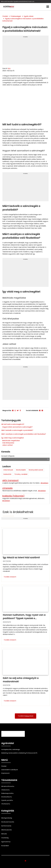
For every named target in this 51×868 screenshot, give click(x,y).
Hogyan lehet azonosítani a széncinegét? (17, 427)
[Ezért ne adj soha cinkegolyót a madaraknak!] (26, 677)
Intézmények (8, 470)
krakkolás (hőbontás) (13, 496)
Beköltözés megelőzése (11, 441)
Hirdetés (25, 37)
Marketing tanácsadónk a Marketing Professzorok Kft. (19, 753)
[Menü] (48, 7)
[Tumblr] (20, 410)
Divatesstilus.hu (7, 797)
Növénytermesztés (8, 822)
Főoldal (5, 16)
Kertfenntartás (6, 826)
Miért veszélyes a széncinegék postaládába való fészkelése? (24, 434)
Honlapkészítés (6, 749)
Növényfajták (21, 470)
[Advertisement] (25, 51)
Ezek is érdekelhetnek (18, 512)
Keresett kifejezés (8, 456)
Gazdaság (5, 838)
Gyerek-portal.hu (7, 800)
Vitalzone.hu (5, 790)
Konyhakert (5, 846)
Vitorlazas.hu (6, 804)
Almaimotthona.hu (8, 786)
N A (9, 68)
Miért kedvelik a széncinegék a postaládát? (17, 430)
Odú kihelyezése (8, 443)
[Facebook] (13, 410)
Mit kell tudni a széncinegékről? (13, 424)
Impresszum (5, 773)
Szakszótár (7, 474)
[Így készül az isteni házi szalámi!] (26, 555)
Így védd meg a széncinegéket (13, 438)
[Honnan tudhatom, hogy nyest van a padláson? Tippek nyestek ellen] (26, 615)
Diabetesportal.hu (7, 793)
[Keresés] (48, 459)
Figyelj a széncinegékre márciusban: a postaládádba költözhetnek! (23, 20)
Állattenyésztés (7, 830)
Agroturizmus (6, 842)
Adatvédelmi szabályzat (10, 770)
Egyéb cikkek (29, 16)
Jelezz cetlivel (7, 445)
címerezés (7, 488)
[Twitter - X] (18, 410)
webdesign (16, 749)
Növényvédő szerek (36, 470)
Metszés (4, 834)
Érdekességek (16, 16)
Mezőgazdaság (7, 818)
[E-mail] (15, 410)
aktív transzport (10, 480)
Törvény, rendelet (21, 474)
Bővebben (44, 483)
